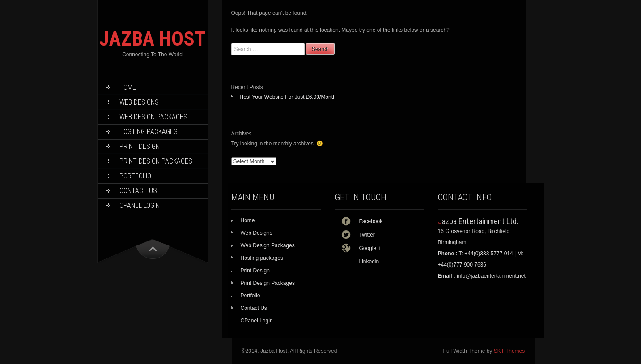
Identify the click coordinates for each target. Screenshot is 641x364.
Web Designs (139, 102)
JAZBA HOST (153, 39)
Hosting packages (149, 132)
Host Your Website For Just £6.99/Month (288, 97)
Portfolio (135, 176)
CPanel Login (140, 205)
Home (128, 87)
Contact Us (138, 191)
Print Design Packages (156, 161)
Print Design (140, 146)
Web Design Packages (153, 117)
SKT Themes (509, 351)
